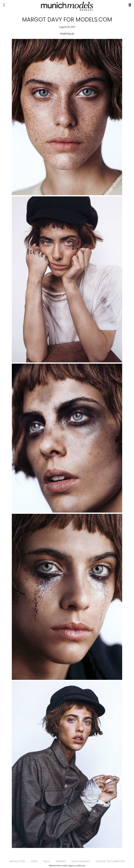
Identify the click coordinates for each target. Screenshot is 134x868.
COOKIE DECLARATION (110, 861)
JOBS (34, 861)
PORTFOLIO (67, 34)
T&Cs (47, 861)
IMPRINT (61, 861)
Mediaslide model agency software (67, 866)
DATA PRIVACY (81, 861)
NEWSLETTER (17, 861)
